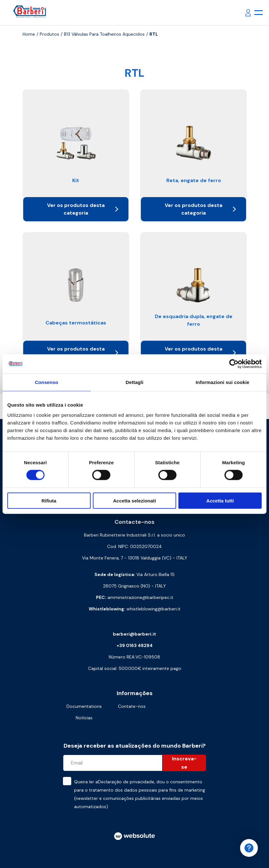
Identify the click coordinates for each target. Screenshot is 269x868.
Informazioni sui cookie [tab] (222, 382)
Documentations (84, 706)
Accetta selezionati (134, 500)
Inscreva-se (184, 763)
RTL (154, 34)
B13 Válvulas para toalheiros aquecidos (104, 34)
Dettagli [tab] (134, 382)
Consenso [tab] (47, 382)
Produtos (49, 34)
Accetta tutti (220, 500)
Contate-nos (132, 706)
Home (29, 34)
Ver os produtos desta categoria (83, 209)
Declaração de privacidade (126, 782)
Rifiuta (49, 500)
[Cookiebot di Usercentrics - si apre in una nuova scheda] (234, 364)
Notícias (84, 718)
